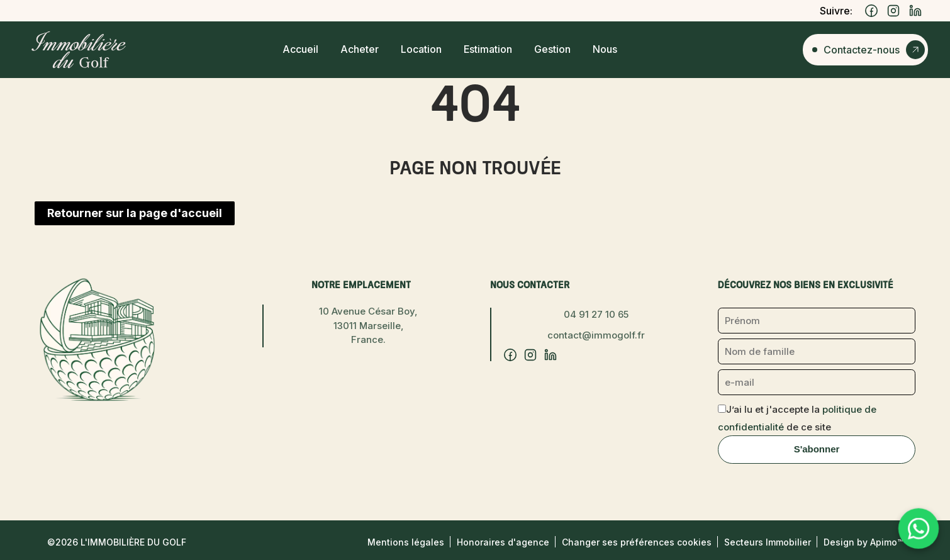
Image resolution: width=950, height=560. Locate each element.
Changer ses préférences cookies (637, 542)
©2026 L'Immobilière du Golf (117, 542)
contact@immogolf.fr (596, 335)
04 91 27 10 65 (596, 314)
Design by (863, 542)
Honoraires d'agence (503, 542)
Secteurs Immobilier (768, 542)
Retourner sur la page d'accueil (135, 213)
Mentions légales (406, 542)
